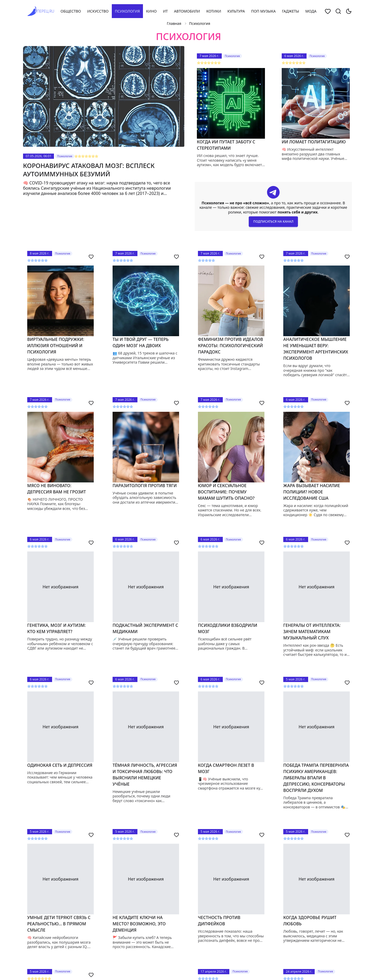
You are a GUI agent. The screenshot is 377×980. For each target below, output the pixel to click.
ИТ (165, 11)
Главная (174, 23)
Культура (236, 11)
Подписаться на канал (273, 221)
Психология (127, 11)
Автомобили (187, 11)
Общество (71, 11)
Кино (151, 11)
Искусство (98, 11)
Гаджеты (290, 11)
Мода (311, 11)
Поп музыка (263, 11)
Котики (214, 11)
